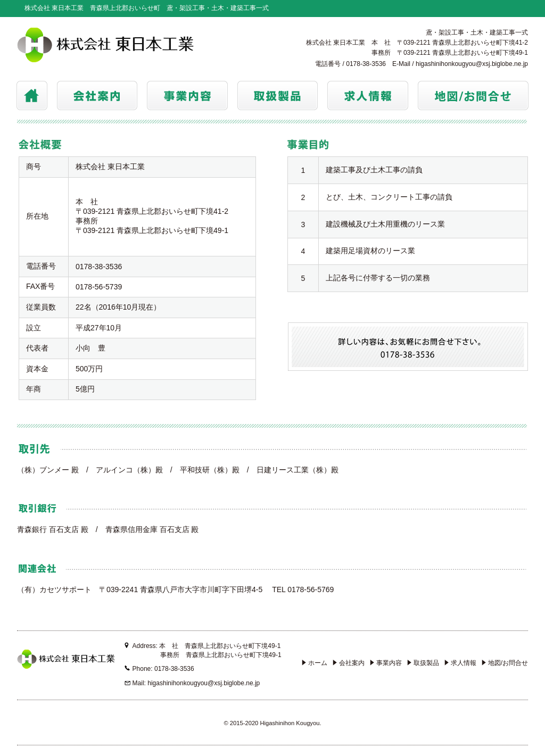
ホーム (315, 663)
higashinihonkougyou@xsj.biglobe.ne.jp (472, 64)
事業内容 (386, 663)
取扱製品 (423, 663)
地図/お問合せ (505, 663)
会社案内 (349, 663)
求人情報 (460, 663)
